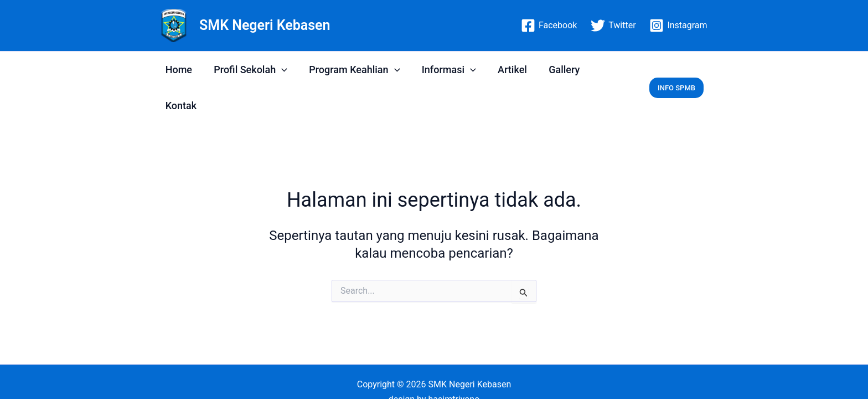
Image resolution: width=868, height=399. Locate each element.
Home (178, 70)
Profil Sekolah (248, 70)
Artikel (504, 70)
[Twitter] (613, 25)
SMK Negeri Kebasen (265, 25)
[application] (279, 70)
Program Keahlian (350, 70)
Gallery (554, 70)
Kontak (605, 70)
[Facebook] (549, 25)
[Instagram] (678, 25)
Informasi (442, 70)
